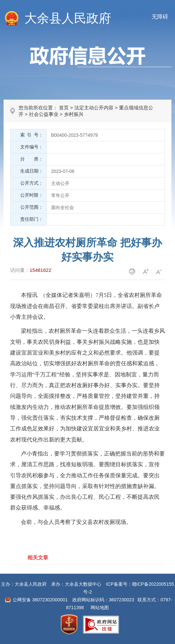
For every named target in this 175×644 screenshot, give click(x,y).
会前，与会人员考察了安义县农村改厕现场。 (76, 522)
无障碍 (160, 17)
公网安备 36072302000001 (40, 600)
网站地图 (100, 608)
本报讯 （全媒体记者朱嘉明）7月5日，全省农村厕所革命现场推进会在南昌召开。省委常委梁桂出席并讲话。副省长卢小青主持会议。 (86, 306)
